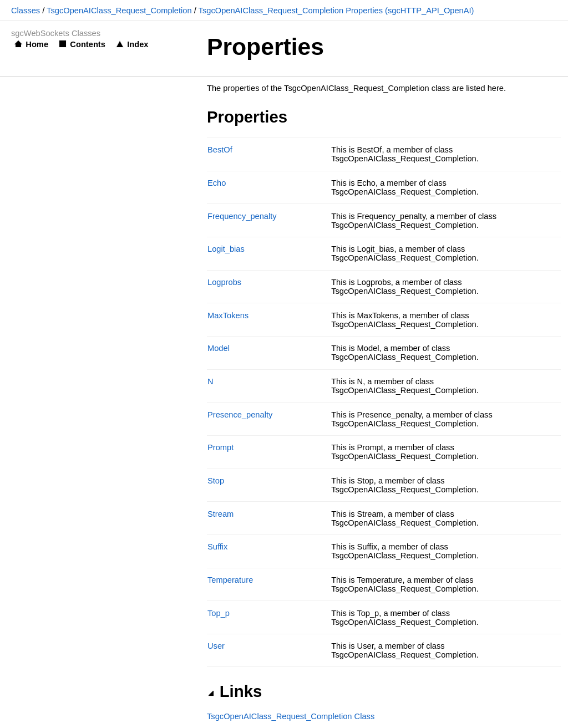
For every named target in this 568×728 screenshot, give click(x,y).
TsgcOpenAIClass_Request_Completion (119, 11)
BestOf (220, 150)
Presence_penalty (240, 415)
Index (138, 44)
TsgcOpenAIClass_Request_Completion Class (291, 716)
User (216, 646)
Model (219, 348)
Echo (217, 183)
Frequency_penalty (242, 216)
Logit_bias (226, 249)
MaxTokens (228, 315)
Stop (216, 481)
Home (37, 44)
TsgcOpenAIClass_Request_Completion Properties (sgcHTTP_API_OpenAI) (336, 11)
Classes (26, 11)
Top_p (219, 613)
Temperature (230, 580)
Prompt (220, 447)
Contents (88, 44)
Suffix (217, 547)
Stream (220, 514)
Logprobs (224, 282)
